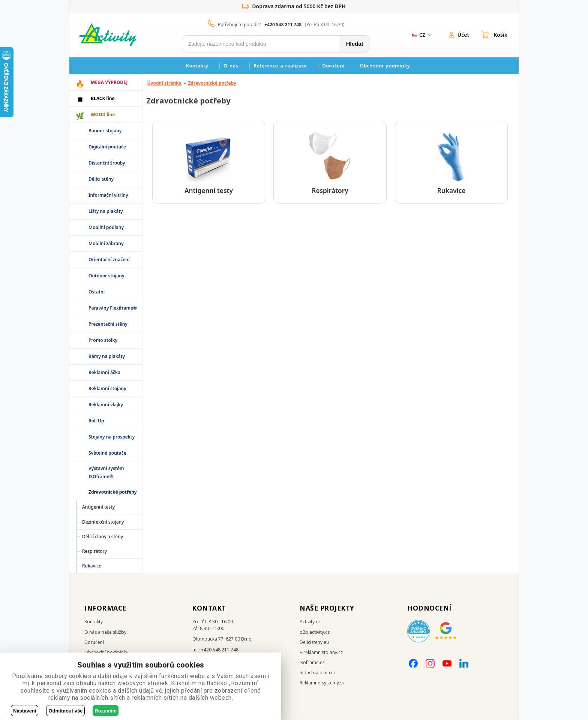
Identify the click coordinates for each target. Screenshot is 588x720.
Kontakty (197, 66)
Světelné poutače (107, 453)
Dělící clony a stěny (103, 537)
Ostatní (97, 292)
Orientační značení (109, 260)
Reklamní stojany (107, 388)
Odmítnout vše (65, 711)
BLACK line (103, 98)
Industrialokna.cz (318, 673)
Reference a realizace (280, 66)
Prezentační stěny (108, 324)
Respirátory (94, 551)
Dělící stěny (101, 179)
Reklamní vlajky (106, 405)
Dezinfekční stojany (103, 522)
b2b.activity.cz (315, 632)
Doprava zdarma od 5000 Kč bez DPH (294, 6)
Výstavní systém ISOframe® (106, 472)
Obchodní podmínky (385, 66)
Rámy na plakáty (107, 356)
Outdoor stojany (106, 276)
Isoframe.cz (312, 662)
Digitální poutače (107, 147)
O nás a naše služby (105, 632)
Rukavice (92, 566)
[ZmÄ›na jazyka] (421, 35)
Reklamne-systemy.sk (322, 683)
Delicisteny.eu (314, 642)
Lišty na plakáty (106, 211)
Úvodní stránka (165, 83)
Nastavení (25, 711)
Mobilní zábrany (106, 243)
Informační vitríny (108, 195)
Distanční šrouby (107, 163)
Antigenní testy (98, 507)
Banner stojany (105, 131)
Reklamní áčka (104, 372)
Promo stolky (103, 340)
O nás (231, 66)
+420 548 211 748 (283, 25)
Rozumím (106, 711)
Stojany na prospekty (112, 437)
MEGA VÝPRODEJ (109, 82)
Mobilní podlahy (106, 227)
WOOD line (103, 115)
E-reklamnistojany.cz (321, 652)
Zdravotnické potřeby (212, 83)
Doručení (333, 66)
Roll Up (96, 421)
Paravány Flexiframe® (113, 308)
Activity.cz (310, 622)
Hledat (355, 44)
